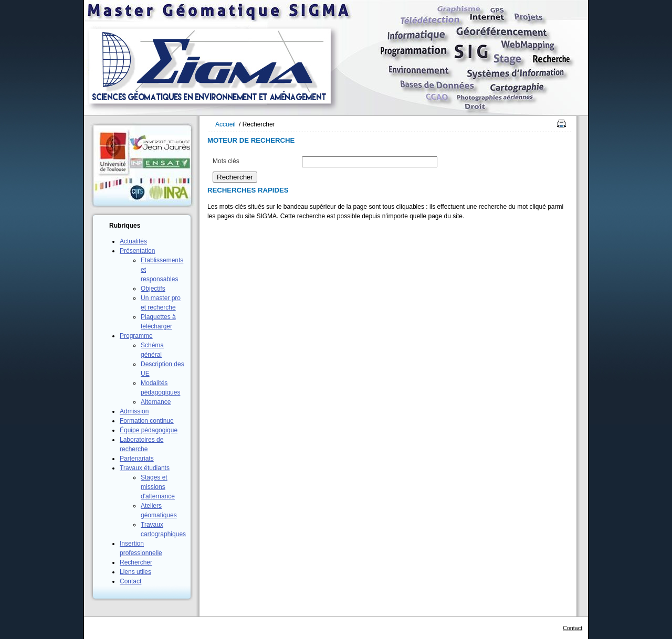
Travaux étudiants (145, 468)
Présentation (137, 251)
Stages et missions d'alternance (158, 487)
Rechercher (136, 562)
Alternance (156, 402)
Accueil (225, 124)
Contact (130, 581)
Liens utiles (135, 572)
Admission (134, 411)
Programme (136, 336)
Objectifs (153, 289)
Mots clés (226, 161)
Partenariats (137, 459)
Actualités (133, 241)
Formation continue (147, 421)
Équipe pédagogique (149, 430)
